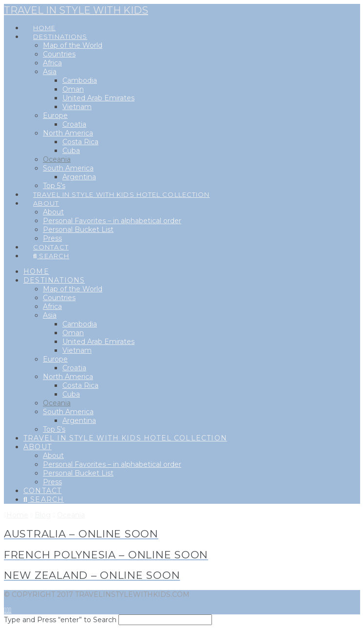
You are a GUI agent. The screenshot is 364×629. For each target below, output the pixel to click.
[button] (181, 10)
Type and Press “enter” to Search (60, 620)
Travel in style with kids (76, 10)
